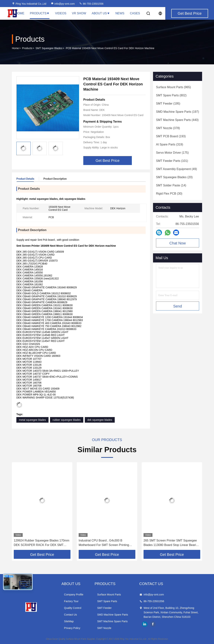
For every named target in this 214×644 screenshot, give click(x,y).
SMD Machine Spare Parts (113, 615)
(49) (176, 169)
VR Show (79, 13)
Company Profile (74, 595)
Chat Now (178, 243)
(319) (170, 144)
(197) (177, 112)
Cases (135, 13)
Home (20, 13)
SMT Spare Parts (107, 601)
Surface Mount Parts (109, 595)
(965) (173, 87)
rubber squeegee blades (67, 420)
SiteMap (69, 621)
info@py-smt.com (63, 4)
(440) (177, 120)
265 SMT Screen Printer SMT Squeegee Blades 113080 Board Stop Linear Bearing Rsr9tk (171, 543)
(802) (171, 95)
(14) (171, 185)
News (120, 13)
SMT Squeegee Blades (49, 48)
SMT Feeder (104, 608)
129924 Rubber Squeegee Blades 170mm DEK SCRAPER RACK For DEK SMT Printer (42, 543)
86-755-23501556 (91, 4)
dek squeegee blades (100, 420)
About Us (101, 13)
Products (40, 13)
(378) (168, 128)
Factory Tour (71, 601)
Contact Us (71, 615)
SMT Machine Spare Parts (112, 621)
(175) (172, 153)
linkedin (145, 624)
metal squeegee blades (32, 420)
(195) (168, 104)
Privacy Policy (72, 628)
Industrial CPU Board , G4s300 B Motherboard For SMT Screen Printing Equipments (104, 543)
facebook (153, 624)
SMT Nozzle (104, 628)
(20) (174, 177)
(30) (169, 194)
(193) (171, 136)
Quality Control (73, 608)
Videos (61, 13)
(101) (172, 161)
